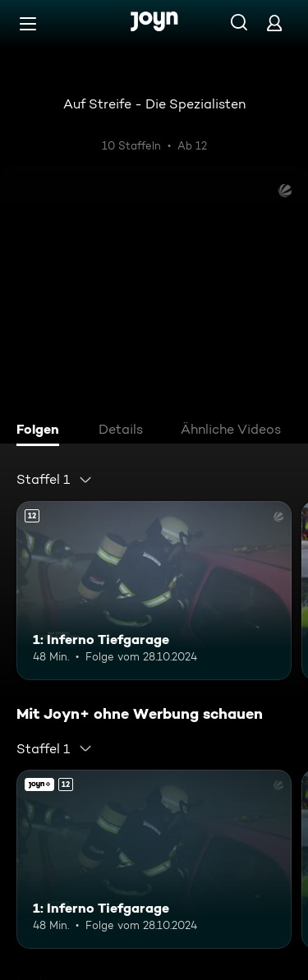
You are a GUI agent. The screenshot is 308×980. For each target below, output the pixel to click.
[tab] (42, 431)
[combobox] (55, 480)
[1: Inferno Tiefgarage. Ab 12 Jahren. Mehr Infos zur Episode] (154, 591)
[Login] (274, 23)
